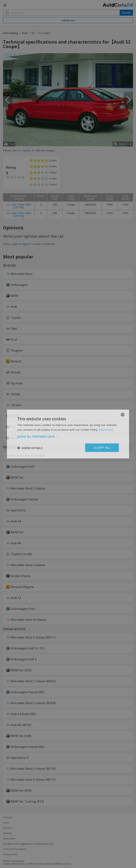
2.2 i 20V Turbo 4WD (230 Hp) (19, 214)
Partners (8, 828)
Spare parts (9, 839)
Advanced (68, 20)
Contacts (8, 817)
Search (126, 13)
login (15, 150)
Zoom (122, 144)
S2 (33, 33)
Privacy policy (10, 854)
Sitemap (7, 833)
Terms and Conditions (15, 849)
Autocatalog (10, 33)
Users (6, 823)
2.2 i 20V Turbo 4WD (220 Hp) (19, 206)
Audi (25, 33)
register (26, 150)
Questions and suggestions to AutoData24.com (28, 844)
